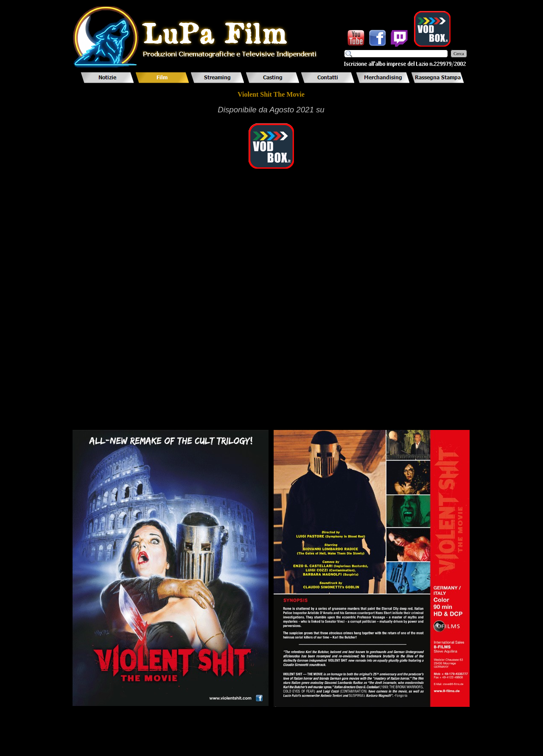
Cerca (459, 54)
